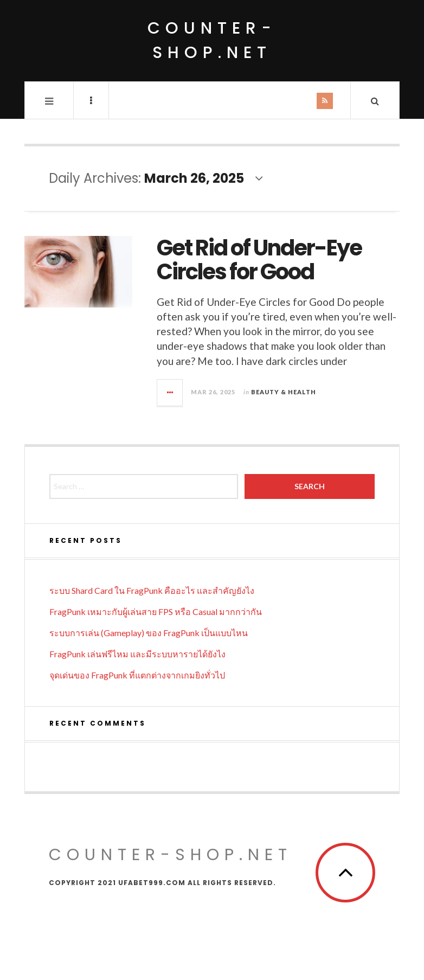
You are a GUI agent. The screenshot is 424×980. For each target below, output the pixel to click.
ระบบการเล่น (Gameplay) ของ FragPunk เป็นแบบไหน (149, 633)
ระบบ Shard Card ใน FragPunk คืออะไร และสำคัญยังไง (152, 590)
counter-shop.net (212, 40)
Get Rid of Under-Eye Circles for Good (259, 260)
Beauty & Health (284, 392)
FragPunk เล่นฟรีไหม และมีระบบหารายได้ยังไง (137, 654)
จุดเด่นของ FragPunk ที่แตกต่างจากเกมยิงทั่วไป (137, 675)
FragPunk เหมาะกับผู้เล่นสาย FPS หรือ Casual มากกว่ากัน (156, 611)
